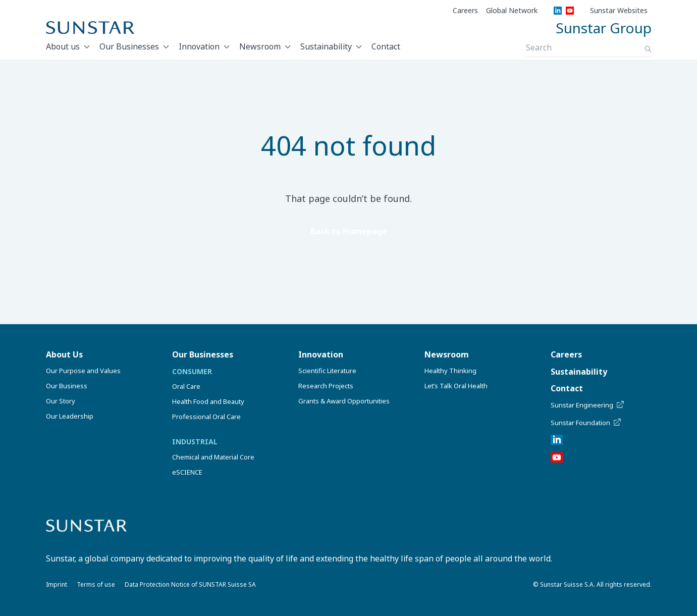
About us (63, 46)
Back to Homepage (349, 231)
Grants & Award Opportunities (344, 401)
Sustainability (326, 46)
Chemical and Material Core (213, 457)
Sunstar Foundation (587, 423)
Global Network (512, 11)
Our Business (67, 386)
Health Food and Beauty (208, 401)
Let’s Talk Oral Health (456, 386)
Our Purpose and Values (83, 371)
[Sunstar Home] (90, 28)
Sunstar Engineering (588, 405)
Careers (465, 11)
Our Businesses (129, 46)
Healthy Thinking (450, 371)
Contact (386, 46)
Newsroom (260, 46)
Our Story (61, 401)
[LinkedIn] (558, 11)
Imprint (57, 584)
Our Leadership (70, 416)
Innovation (199, 46)
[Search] (648, 49)
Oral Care (186, 386)
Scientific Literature (327, 371)
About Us (64, 354)
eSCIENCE (187, 472)
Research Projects (326, 386)
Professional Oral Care (206, 417)
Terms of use (96, 584)
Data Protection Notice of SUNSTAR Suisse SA (190, 584)
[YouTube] (570, 11)
